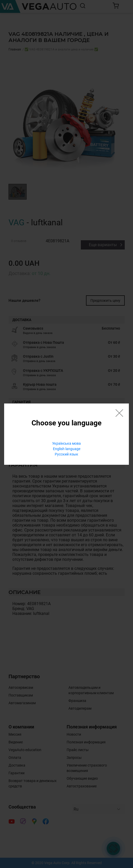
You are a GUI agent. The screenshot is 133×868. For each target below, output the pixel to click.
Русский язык (66, 454)
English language (67, 449)
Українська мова (66, 443)
